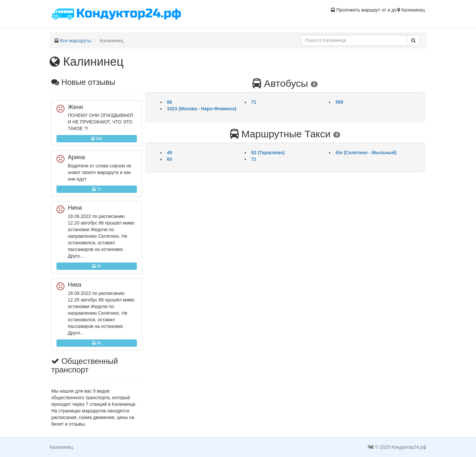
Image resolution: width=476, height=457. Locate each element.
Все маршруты (76, 41)
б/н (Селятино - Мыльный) (366, 153)
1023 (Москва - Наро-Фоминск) (202, 109)
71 (97, 189)
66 (97, 266)
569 (97, 139)
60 (170, 159)
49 (170, 153)
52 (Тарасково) (268, 153)
